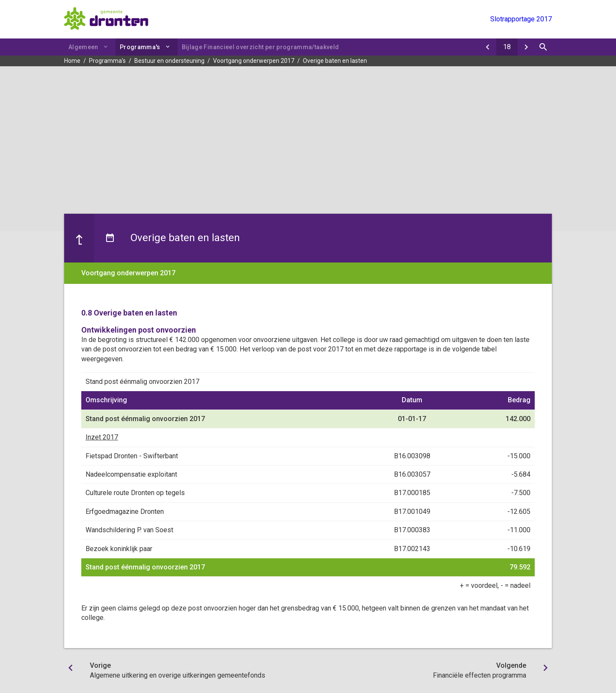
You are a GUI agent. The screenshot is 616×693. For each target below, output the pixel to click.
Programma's (140, 47)
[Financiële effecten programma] (526, 47)
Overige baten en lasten (335, 61)
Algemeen (83, 47)
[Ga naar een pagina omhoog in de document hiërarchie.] (79, 238)
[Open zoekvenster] (543, 47)
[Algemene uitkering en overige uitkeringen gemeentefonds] (488, 47)
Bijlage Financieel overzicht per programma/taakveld (261, 47)
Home (72, 61)
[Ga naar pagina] (507, 47)
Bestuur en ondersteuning (169, 61)
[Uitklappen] (169, 47)
